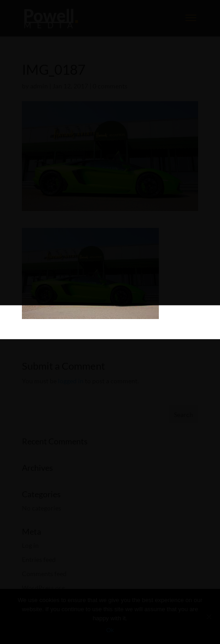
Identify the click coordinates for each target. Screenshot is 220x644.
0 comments (110, 86)
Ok (110, 630)
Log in (30, 545)
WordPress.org (43, 588)
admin (39, 86)
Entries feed (39, 559)
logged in (71, 381)
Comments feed (44, 574)
